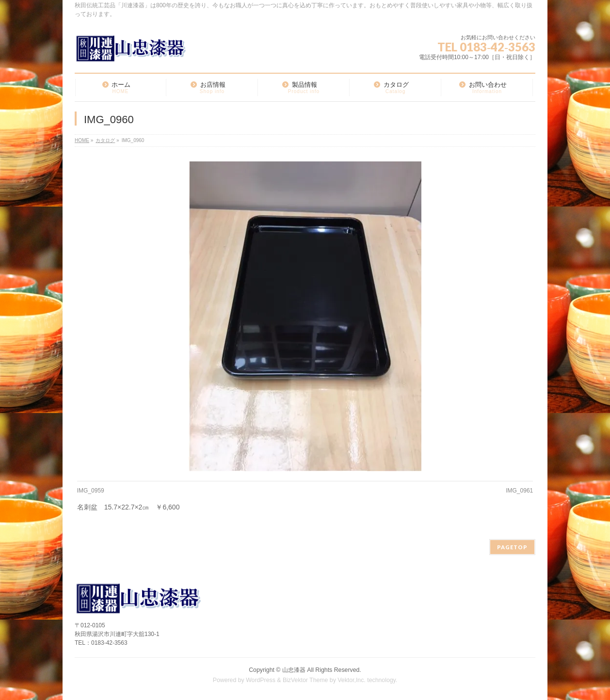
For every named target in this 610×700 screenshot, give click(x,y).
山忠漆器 (294, 670)
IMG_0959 (91, 491)
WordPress (261, 680)
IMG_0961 (519, 491)
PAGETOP (512, 547)
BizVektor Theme (305, 680)
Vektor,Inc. (352, 680)
